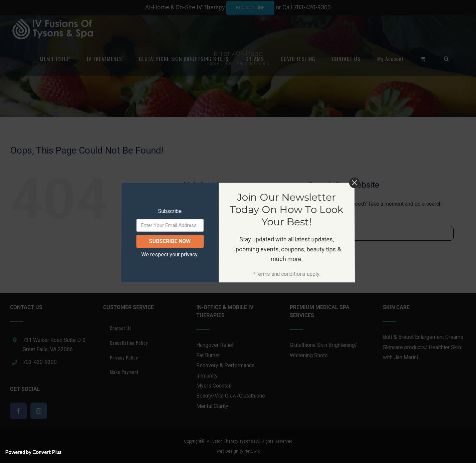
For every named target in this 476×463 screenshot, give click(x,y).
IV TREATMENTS (213, 215)
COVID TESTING (211, 249)
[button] (447, 59)
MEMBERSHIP (210, 204)
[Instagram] (39, 411)
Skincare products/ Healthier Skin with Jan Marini (422, 352)
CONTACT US (209, 260)
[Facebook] (18, 411)
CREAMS (204, 238)
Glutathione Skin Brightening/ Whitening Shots (323, 350)
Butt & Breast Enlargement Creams (423, 337)
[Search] (315, 233)
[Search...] (381, 233)
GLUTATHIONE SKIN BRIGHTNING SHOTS (237, 227)
